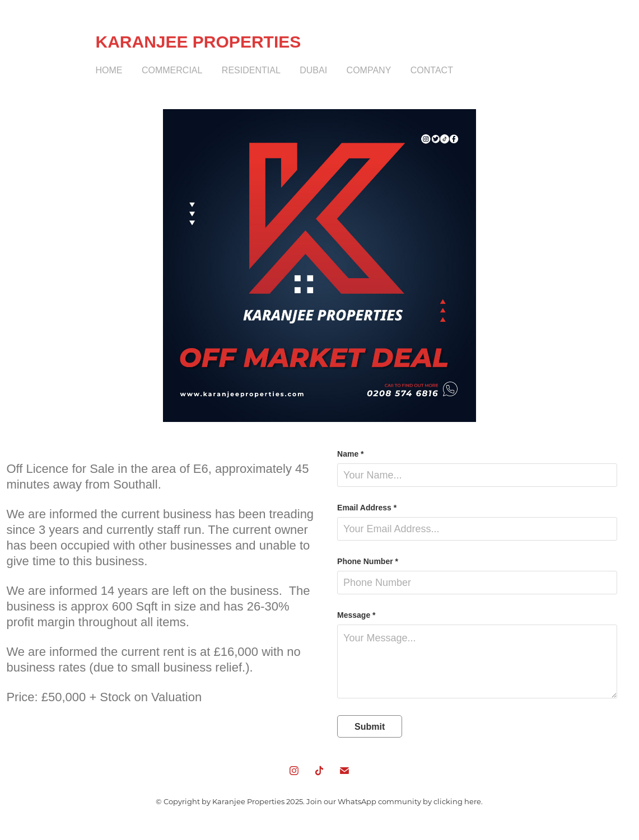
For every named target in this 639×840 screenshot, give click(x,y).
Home (109, 70)
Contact (432, 70)
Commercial (172, 70)
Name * (350, 454)
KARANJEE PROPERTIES (199, 42)
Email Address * (367, 508)
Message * (356, 615)
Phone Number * (368, 561)
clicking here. (458, 801)
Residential (251, 70)
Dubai (313, 70)
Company (369, 70)
